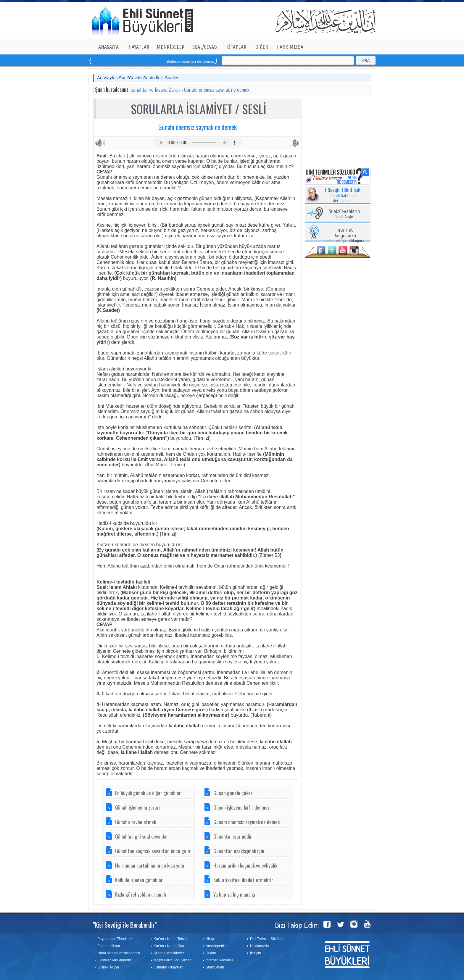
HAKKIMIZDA (290, 47)
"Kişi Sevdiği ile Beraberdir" (125, 925)
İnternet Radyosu (219, 960)
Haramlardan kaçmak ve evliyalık (245, 865)
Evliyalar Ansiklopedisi (115, 960)
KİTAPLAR (236, 47)
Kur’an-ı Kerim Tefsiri (170, 939)
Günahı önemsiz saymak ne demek (217, 90)
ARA (366, 61)
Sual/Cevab (215, 967)
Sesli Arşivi (344, 214)
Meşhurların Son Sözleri (173, 960)
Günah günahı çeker (233, 793)
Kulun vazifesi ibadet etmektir (243, 880)
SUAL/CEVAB (205, 47)
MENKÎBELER (171, 47)
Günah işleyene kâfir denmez (241, 807)
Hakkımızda (259, 946)
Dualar (211, 953)
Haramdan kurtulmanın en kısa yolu (150, 865)
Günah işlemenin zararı (137, 807)
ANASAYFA (108, 47)
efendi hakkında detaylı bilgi (343, 196)
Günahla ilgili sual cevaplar (142, 836)
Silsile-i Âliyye (108, 967)
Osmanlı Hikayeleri (169, 967)
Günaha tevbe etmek (136, 822)
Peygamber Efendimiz (115, 939)
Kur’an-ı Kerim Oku (169, 946)
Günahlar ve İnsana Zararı (156, 90)
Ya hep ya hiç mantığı (234, 894)
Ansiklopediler (217, 946)
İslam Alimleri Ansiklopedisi (119, 953)
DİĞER (262, 47)
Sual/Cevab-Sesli (136, 78)
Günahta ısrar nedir (233, 836)
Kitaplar (212, 939)
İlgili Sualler (167, 78)
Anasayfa (106, 78)
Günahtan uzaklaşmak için (239, 851)
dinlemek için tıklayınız (345, 236)
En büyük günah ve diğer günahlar (148, 793)
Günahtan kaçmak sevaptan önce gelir (153, 851)
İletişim (256, 953)
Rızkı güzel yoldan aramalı (141, 894)
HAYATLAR (139, 47)
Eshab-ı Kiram (109, 946)
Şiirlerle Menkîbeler (169, 953)
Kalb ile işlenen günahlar (139, 880)
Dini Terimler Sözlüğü (267, 939)
